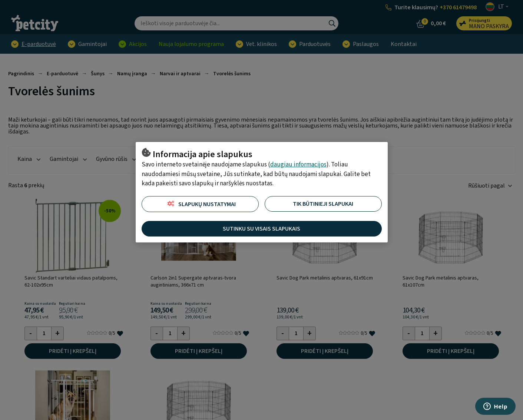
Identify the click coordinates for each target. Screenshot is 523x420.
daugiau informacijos (298, 165)
